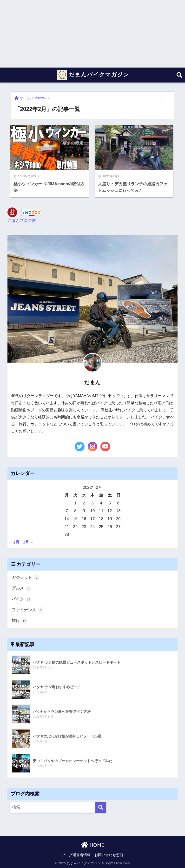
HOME (92, 845)
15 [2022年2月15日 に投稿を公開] (75, 519)
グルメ (22, 589)
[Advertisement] (92, 34)
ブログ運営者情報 (76, 855)
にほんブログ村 (22, 221)
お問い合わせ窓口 (109, 855)
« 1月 (15, 542)
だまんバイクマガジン (93, 75)
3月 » (28, 542)
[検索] (101, 807)
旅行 (20, 621)
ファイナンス (28, 610)
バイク (22, 599)
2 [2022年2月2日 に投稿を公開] (84, 503)
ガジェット (26, 578)
